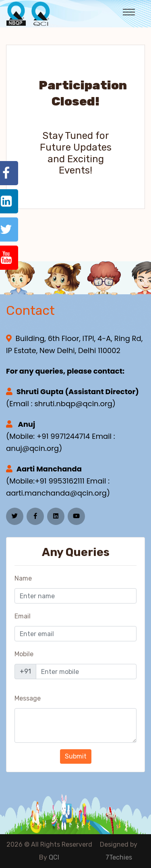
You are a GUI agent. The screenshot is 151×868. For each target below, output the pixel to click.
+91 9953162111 (60, 481)
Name (23, 578)
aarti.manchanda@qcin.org (56, 493)
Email (23, 616)
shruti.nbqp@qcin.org (73, 404)
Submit (76, 756)
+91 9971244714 (63, 436)
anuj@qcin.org (32, 448)
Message (28, 698)
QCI (54, 857)
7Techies (119, 857)
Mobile (24, 654)
